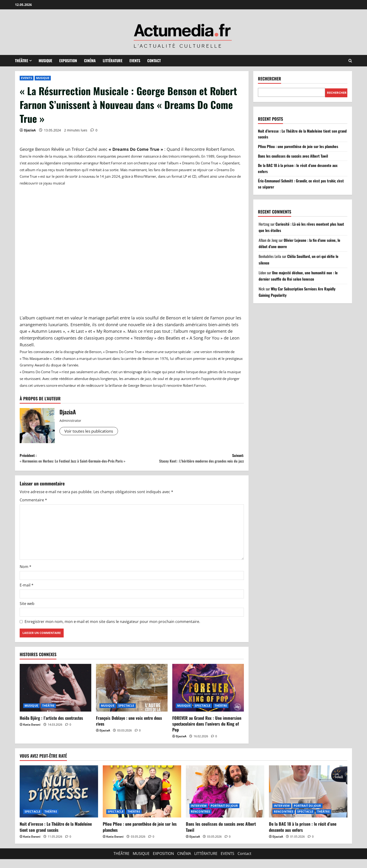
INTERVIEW (199, 815)
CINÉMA (90, 61)
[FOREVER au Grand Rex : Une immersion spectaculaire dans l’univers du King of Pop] (208, 697)
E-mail (27, 594)
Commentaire (33, 509)
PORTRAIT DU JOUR (224, 815)
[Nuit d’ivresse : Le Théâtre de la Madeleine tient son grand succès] (59, 800)
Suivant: (188, 459)
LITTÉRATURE (113, 61)
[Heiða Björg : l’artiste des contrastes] (55, 697)
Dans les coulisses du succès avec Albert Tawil (293, 156)
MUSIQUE (45, 61)
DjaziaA (30, 130)
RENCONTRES (200, 821)
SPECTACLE (126, 714)
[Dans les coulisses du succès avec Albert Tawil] (225, 800)
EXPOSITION (68, 61)
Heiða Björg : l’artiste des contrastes (51, 727)
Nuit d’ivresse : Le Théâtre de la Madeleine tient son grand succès (56, 836)
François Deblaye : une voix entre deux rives (129, 730)
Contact (154, 61)
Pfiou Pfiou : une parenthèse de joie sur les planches (298, 146)
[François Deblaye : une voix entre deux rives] (132, 697)
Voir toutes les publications (91, 431)
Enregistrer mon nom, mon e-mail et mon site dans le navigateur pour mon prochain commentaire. (112, 630)
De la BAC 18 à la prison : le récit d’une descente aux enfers (303, 836)
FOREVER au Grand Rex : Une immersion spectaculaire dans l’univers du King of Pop (207, 733)
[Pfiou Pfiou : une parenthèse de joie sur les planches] (142, 800)
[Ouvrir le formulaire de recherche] (350, 61)
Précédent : (76, 463)
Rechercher (270, 79)
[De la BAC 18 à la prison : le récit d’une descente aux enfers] (308, 800)
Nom (26, 576)
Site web (27, 612)
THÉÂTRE (22, 61)
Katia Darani (32, 733)
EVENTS (135, 61)
